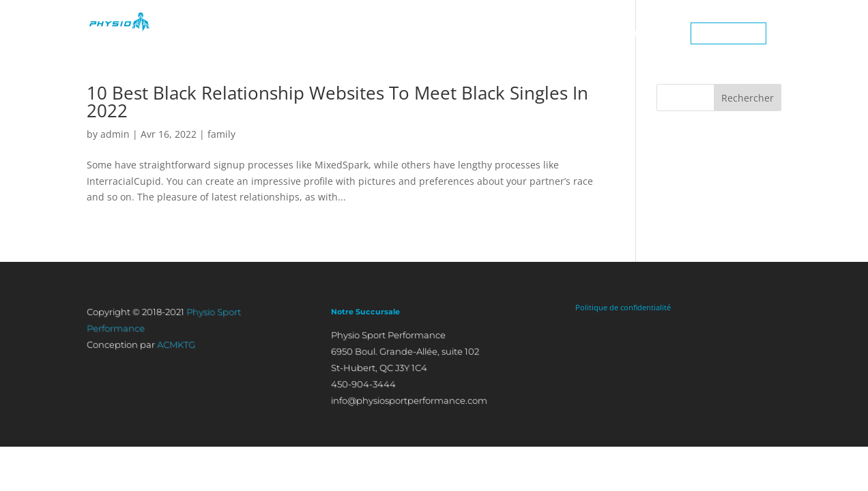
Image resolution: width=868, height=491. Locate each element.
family (221, 134)
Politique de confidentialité (623, 307)
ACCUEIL (318, 34)
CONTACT (650, 34)
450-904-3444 (728, 33)
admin (115, 134)
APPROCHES (454, 34)
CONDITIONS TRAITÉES (556, 34)
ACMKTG (176, 344)
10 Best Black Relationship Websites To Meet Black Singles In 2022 (337, 102)
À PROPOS (381, 34)
